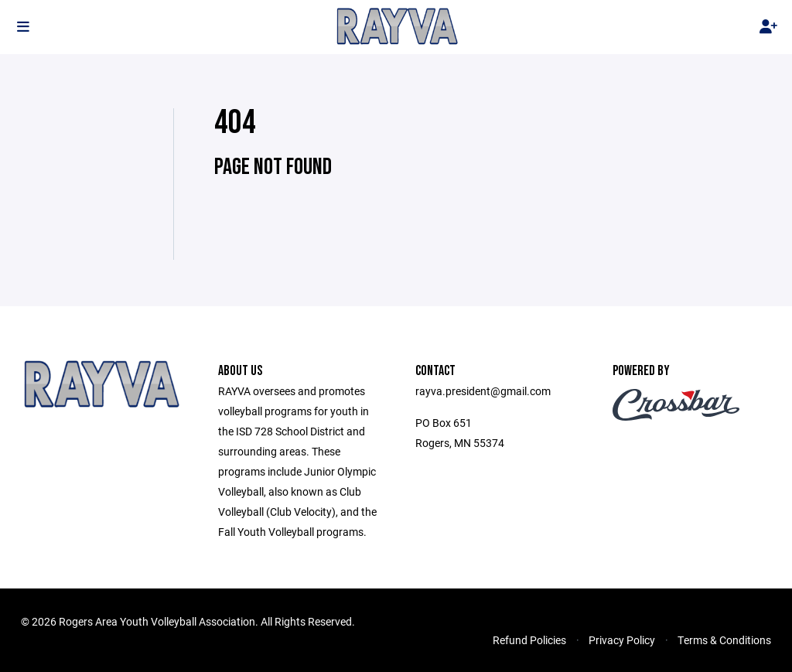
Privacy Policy (622, 640)
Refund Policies (529, 640)
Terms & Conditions (724, 640)
